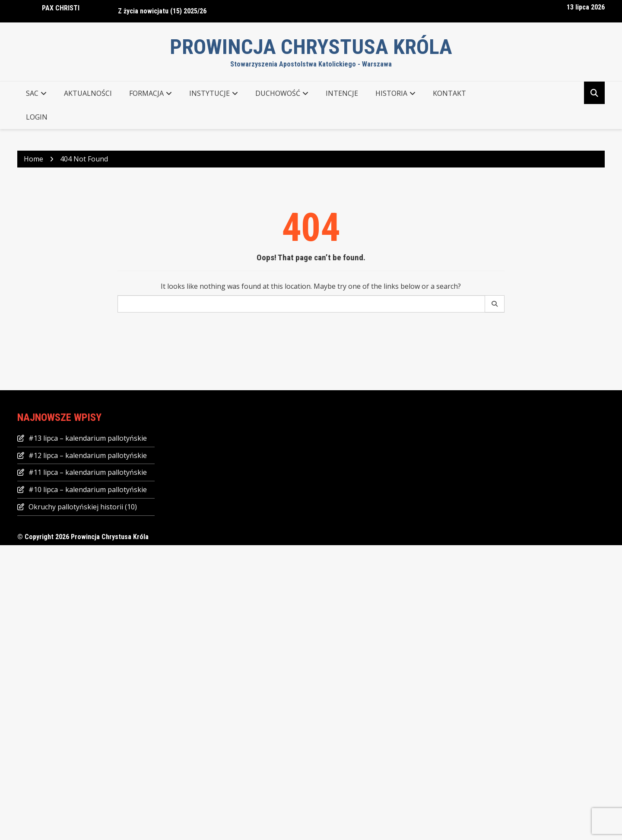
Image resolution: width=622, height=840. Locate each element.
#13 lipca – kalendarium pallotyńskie (88, 438)
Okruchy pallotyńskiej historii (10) (83, 507)
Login (37, 117)
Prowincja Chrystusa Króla (311, 47)
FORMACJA (146, 93)
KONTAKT (449, 93)
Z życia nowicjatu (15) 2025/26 (162, 11)
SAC (32, 93)
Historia (391, 93)
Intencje (342, 93)
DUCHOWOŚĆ (278, 93)
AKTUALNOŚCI (88, 93)
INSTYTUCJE (209, 93)
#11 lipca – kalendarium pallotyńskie (88, 472)
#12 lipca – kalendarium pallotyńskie (88, 455)
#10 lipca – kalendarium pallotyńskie (88, 489)
